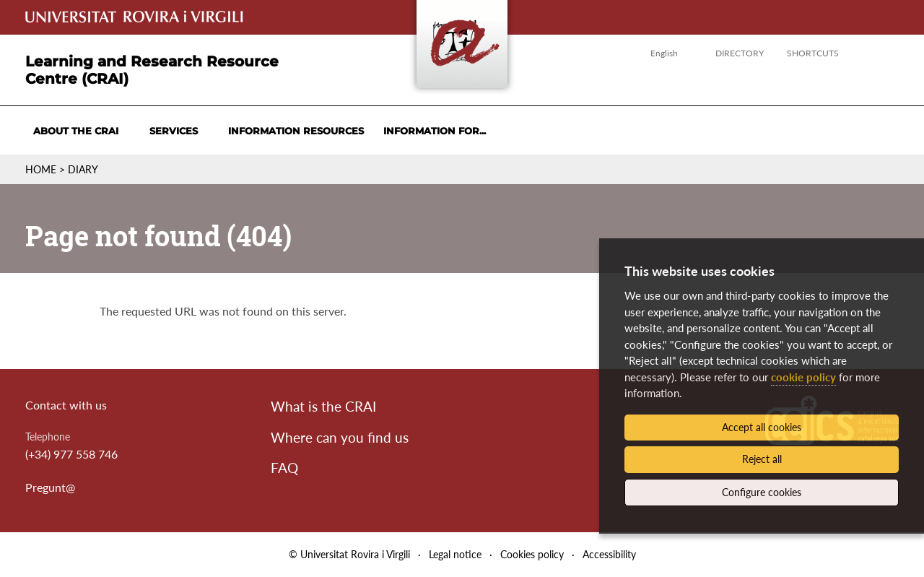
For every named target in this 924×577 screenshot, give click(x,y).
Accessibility (609, 554)
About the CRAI (76, 131)
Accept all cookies (762, 427)
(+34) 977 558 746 (71, 454)
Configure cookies (762, 492)
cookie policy (803, 377)
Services (174, 131)
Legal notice (455, 554)
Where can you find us (340, 437)
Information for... (435, 131)
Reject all (762, 459)
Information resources (296, 131)
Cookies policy (532, 554)
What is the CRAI (323, 406)
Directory (740, 53)
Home (41, 169)
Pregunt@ (50, 487)
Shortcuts (813, 53)
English (664, 53)
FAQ (284, 468)
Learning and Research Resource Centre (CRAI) (152, 70)
